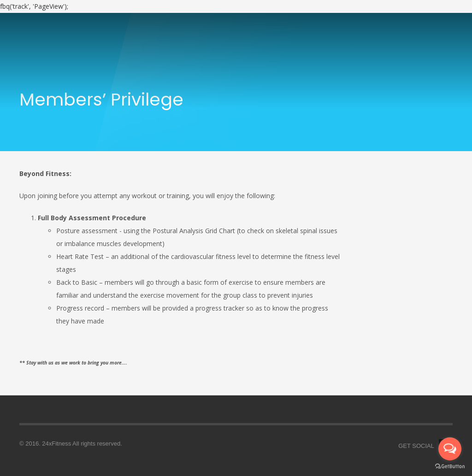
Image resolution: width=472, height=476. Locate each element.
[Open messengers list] (450, 449)
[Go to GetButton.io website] (450, 467)
